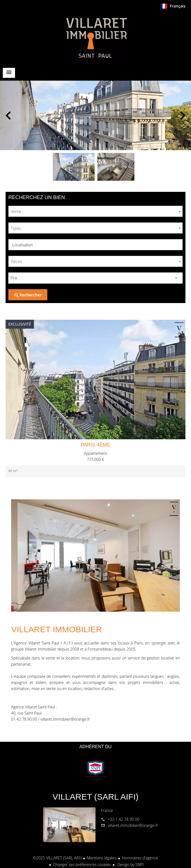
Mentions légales (101, 858)
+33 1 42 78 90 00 (124, 819)
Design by (130, 865)
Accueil (95, 37)
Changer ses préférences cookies (82, 865)
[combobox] (95, 211)
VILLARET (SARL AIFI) (95, 797)
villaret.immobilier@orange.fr (133, 825)
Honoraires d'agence (140, 858)
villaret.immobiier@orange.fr (65, 719)
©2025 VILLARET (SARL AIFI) (57, 858)
